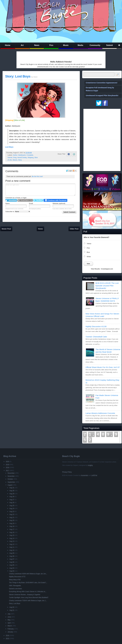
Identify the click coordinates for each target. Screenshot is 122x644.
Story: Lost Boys (18, 76)
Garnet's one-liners (16, 589)
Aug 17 (12, 529)
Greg (15, 158)
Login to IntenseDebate (11, 200)
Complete (30, 155)
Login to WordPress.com (25, 200)
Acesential (84, 475)
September (11, 482)
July (9, 614)
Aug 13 (12, 541)
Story (20, 160)
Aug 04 (12, 568)
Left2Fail (94, 475)
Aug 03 (12, 571)
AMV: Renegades (15, 586)
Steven (15, 160)
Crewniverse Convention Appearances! (102, 83)
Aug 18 (12, 526)
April (9, 623)
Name (8, 203)
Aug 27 (12, 500)
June (9, 617)
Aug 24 (12, 508)
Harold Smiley (22, 158)
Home (8, 45)
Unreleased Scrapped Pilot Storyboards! (102, 95)
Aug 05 (12, 565)
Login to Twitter (38, 200)
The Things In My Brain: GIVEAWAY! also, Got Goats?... (28, 583)
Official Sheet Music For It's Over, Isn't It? (103, 367)
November (11, 476)
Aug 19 (12, 523)
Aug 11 (12, 547)
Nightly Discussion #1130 (96, 326)
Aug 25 (12, 506)
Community (95, 45)
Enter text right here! (40, 190)
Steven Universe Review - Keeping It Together (25, 595)
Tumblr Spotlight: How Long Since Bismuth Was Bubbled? (29, 597)
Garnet (10, 158)
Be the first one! (37, 176)
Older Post (74, 229)
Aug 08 (12, 556)
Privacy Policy (67, 472)
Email (31, 203)
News (37, 45)
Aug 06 (12, 562)
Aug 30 (12, 491)
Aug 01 (12, 610)
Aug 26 (12, 502)
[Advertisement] (33, 55)
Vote (88, 264)
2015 (7, 639)
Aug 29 (12, 494)
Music (66, 45)
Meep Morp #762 (15, 580)
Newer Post (6, 229)
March (10, 626)
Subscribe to (18, 212)
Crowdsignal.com (107, 269)
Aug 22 (12, 514)
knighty (90, 465)
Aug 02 (12, 607)
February (11, 629)
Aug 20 (12, 520)
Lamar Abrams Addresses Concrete (100, 413)
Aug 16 (12, 532)
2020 (7, 462)
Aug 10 (12, 550)
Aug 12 (12, 544)
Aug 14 (12, 538)
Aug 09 (12, 553)
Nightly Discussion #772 (17, 577)
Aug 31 (12, 488)
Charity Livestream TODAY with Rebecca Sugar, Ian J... (28, 601)
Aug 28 (12, 497)
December (11, 473)
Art (22, 45)
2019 (7, 465)
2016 (7, 635)
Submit (110, 45)
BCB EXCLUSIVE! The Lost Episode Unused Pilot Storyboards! (107, 286)
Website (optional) (59, 203)
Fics (51, 45)
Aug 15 (12, 535)
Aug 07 (12, 559)
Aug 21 (12, 517)
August (10, 485)
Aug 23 (12, 511)
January (10, 632)
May (9, 620)
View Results (95, 269)
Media (80, 45)
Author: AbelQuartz (19, 155)
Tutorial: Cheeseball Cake (96, 337)
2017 (7, 471)
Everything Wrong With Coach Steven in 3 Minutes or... (28, 592)
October (10, 479)
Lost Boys (9, 147)
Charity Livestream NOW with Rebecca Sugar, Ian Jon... (28, 574)
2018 (7, 468)
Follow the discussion (75, 171)
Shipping (30, 158)
